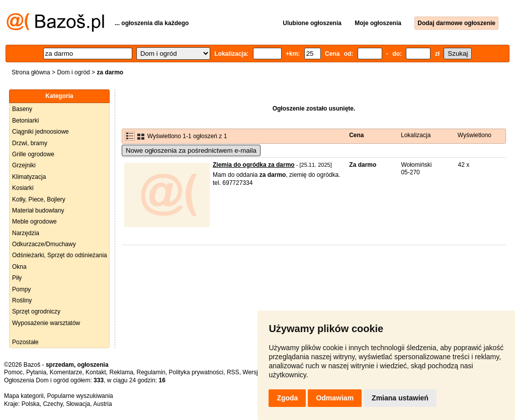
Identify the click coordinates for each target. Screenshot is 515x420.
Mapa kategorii (24, 396)
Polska (31, 404)
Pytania (36, 372)
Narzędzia (26, 233)
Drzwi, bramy (30, 143)
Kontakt (96, 372)
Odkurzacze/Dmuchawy (44, 244)
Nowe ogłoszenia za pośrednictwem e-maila (191, 150)
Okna (19, 267)
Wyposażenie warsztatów (46, 323)
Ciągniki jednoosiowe (40, 132)
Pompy (21, 289)
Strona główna (31, 72)
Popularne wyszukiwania (80, 396)
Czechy (53, 404)
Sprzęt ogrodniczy (36, 311)
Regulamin (151, 372)
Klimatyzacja (29, 177)
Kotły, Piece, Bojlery (39, 199)
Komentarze (66, 372)
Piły (17, 278)
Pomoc (13, 372)
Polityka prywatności (196, 372)
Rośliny (22, 300)
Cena (356, 135)
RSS (233, 372)
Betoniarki (25, 121)
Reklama (121, 372)
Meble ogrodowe (34, 222)
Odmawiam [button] (335, 398)
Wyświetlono (475, 135)
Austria (102, 404)
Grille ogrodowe (33, 154)
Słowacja (78, 404)
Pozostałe (25, 342)
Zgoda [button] (287, 398)
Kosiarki (23, 188)
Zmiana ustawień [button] (400, 398)
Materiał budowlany (38, 211)
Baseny (22, 109)
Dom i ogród (73, 72)
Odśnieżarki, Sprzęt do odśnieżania (60, 255)
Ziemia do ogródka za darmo (254, 165)
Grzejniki (24, 165)
